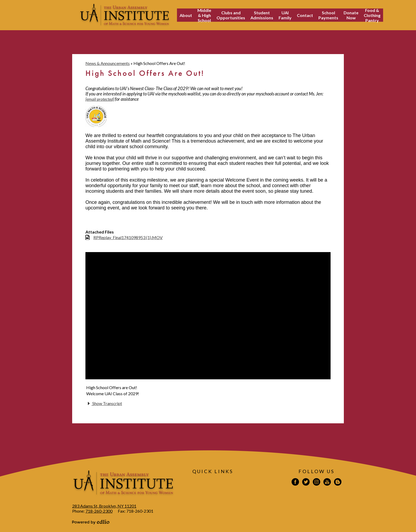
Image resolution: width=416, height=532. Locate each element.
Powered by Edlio (91, 522)
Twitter (306, 483)
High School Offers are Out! (112, 387)
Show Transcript (104, 403)
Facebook (295, 483)
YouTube (327, 483)
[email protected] (100, 99)
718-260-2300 (99, 511)
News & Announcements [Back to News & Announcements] (108, 63)
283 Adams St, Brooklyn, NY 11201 (104, 506)
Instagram (317, 483)
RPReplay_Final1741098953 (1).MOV (128, 237)
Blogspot (338, 483)
